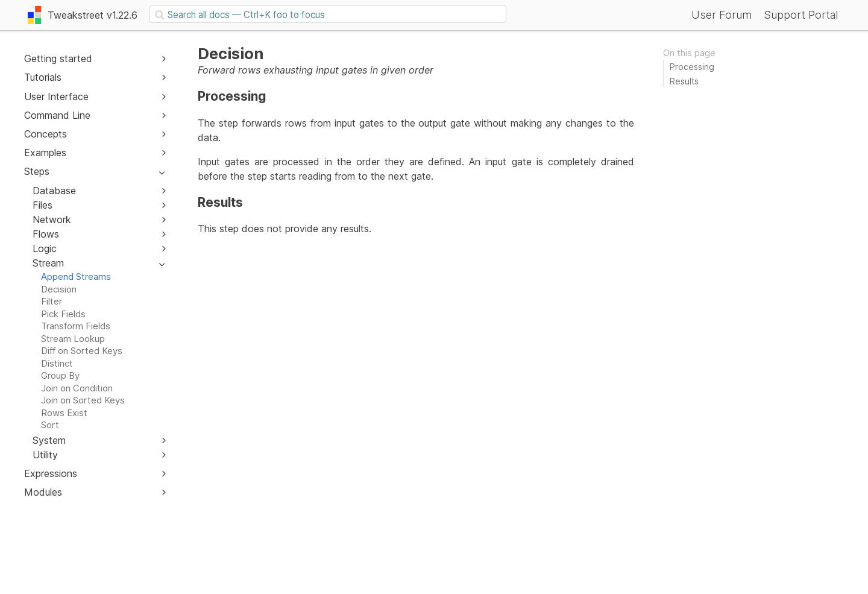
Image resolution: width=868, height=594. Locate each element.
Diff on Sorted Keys (82, 351)
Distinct (57, 363)
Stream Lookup (73, 339)
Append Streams (76, 276)
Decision (59, 289)
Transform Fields (76, 326)
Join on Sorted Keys (83, 400)
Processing (692, 67)
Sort (50, 425)
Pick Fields (63, 314)
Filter (52, 301)
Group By (60, 375)
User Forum (722, 15)
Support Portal (801, 15)
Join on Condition (77, 388)
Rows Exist (64, 413)
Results (684, 81)
